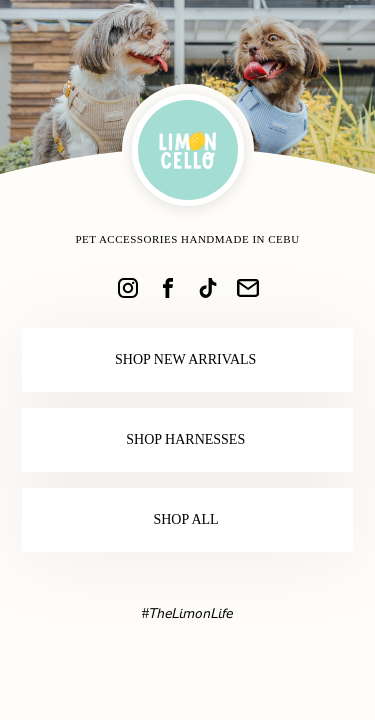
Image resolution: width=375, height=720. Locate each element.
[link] (128, 288)
